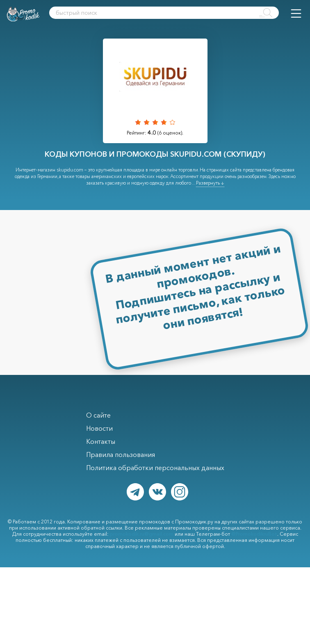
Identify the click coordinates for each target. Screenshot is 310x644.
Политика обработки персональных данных (155, 468)
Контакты (101, 441)
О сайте (98, 415)
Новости (99, 428)
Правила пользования (121, 454)
